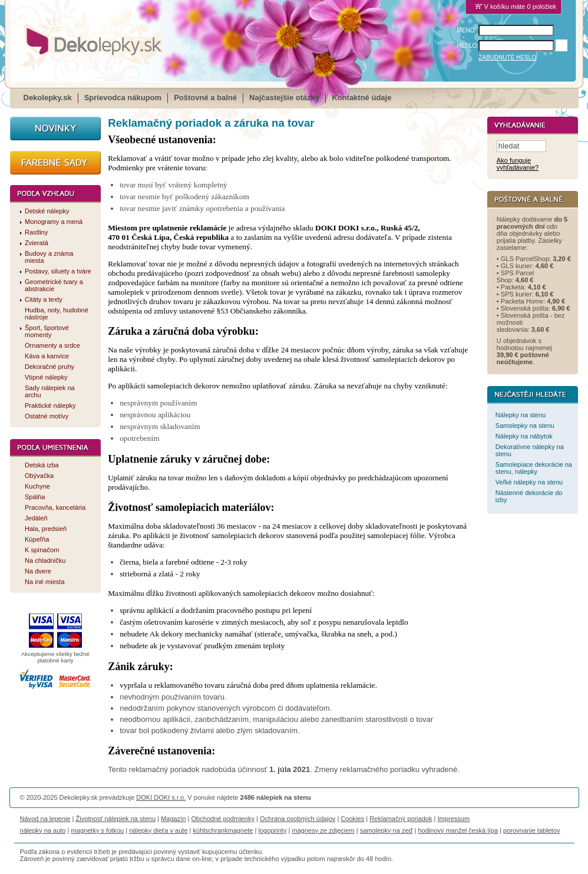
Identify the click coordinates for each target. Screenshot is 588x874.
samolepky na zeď (387, 830)
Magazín (173, 819)
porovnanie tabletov (531, 830)
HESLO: (468, 46)
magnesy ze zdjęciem (323, 830)
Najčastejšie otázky (284, 98)
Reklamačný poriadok (401, 819)
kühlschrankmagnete (223, 830)
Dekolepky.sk (48, 98)
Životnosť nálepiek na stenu (116, 819)
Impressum (454, 819)
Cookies (352, 819)
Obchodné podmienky (222, 819)
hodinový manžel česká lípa (458, 830)
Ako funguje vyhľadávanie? (518, 164)
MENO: (467, 30)
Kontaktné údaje (361, 98)
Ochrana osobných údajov (298, 819)
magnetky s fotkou (98, 830)
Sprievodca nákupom (123, 98)
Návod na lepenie (45, 819)
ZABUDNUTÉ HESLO (507, 57)
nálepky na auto (43, 830)
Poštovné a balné (205, 98)
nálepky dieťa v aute (158, 830)
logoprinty (273, 830)
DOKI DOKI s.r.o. (161, 797)
